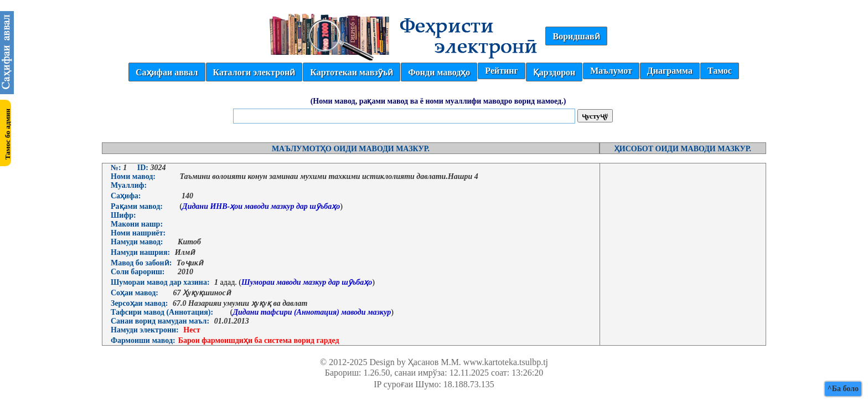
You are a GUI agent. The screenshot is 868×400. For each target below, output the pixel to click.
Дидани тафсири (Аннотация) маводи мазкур (312, 312)
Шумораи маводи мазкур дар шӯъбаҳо (307, 282)
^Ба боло (843, 389)
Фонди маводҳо (439, 72)
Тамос (720, 71)
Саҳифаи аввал (167, 72)
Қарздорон (554, 72)
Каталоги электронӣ (254, 72)
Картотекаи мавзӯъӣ (352, 72)
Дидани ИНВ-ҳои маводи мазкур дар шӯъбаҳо (261, 206)
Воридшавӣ (576, 36)
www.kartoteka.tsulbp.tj (506, 362)
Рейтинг (501, 71)
